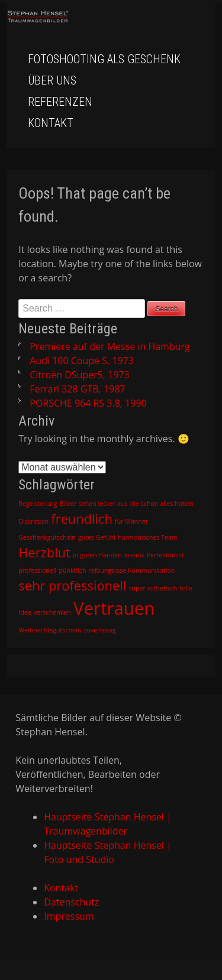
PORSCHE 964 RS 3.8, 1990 (88, 403)
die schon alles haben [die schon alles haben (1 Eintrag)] (162, 504)
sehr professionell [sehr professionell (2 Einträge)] (72, 585)
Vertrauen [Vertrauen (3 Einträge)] (114, 608)
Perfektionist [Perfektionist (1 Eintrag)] (165, 555)
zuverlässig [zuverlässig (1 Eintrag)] (99, 630)
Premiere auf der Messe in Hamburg (110, 346)
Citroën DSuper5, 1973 (79, 375)
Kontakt (51, 123)
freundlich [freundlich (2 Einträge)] (82, 519)
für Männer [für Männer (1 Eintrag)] (131, 521)
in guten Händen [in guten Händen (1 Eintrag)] (97, 555)
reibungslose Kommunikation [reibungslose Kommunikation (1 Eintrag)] (132, 570)
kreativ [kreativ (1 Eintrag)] (134, 555)
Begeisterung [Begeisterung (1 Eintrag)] (38, 504)
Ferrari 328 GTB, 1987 (77, 389)
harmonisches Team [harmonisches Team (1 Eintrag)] (148, 537)
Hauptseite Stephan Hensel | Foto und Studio (108, 852)
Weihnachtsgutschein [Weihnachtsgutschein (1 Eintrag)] (50, 630)
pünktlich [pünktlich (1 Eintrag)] (72, 570)
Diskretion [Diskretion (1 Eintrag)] (33, 521)
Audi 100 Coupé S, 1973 (82, 361)
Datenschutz (71, 902)
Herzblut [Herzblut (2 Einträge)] (44, 552)
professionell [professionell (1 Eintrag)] (37, 570)
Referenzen (60, 102)
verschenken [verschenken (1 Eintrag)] (52, 612)
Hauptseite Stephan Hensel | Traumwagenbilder (108, 824)
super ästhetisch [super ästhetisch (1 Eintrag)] (153, 588)
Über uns (52, 80)
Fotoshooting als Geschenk (104, 59)
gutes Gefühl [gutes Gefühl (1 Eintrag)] (97, 537)
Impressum (69, 916)
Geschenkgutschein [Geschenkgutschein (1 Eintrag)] (47, 537)
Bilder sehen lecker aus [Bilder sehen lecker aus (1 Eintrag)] (94, 504)
